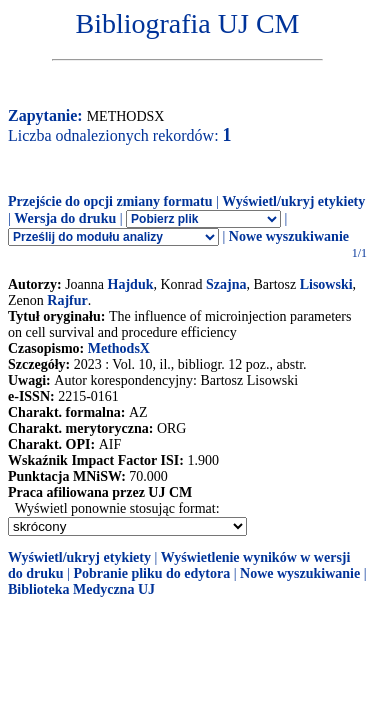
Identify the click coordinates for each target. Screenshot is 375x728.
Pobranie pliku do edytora (151, 573)
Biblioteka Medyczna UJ (81, 589)
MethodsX (119, 348)
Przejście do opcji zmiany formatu (110, 201)
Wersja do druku (65, 218)
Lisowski (326, 284)
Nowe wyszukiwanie (289, 236)
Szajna (226, 284)
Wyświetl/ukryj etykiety (293, 201)
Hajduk (131, 284)
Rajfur (67, 300)
